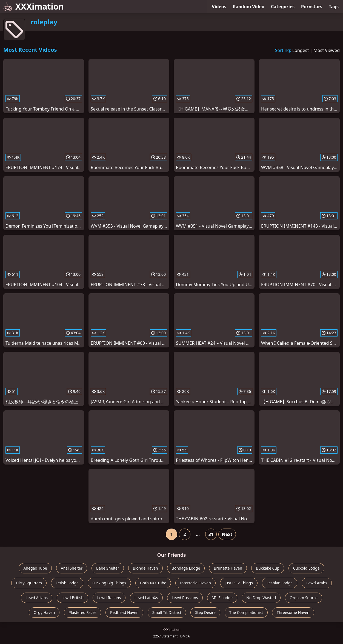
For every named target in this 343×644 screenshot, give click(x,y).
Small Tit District (167, 612)
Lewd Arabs (317, 583)
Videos (219, 7)
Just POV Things (239, 583)
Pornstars (312, 7)
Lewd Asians (37, 598)
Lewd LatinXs (146, 598)
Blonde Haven (145, 568)
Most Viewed (327, 50)
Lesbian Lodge (280, 583)
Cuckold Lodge (306, 568)
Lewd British (72, 598)
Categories (283, 7)
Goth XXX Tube (153, 583)
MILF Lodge (222, 598)
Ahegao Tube (35, 568)
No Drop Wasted (261, 598)
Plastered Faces (82, 612)
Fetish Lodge (67, 583)
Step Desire (205, 612)
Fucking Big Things (109, 583)
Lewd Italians (109, 598)
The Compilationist (246, 612)
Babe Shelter (108, 568)
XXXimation (34, 6)
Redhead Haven (124, 612)
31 (211, 534)
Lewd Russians (185, 598)
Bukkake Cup (268, 568)
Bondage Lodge (186, 568)
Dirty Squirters (29, 583)
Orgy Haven (44, 612)
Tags (334, 7)
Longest (301, 50)
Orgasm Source (303, 598)
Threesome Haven (293, 612)
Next (227, 534)
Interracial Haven (195, 583)
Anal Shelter (72, 568)
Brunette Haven (228, 568)
